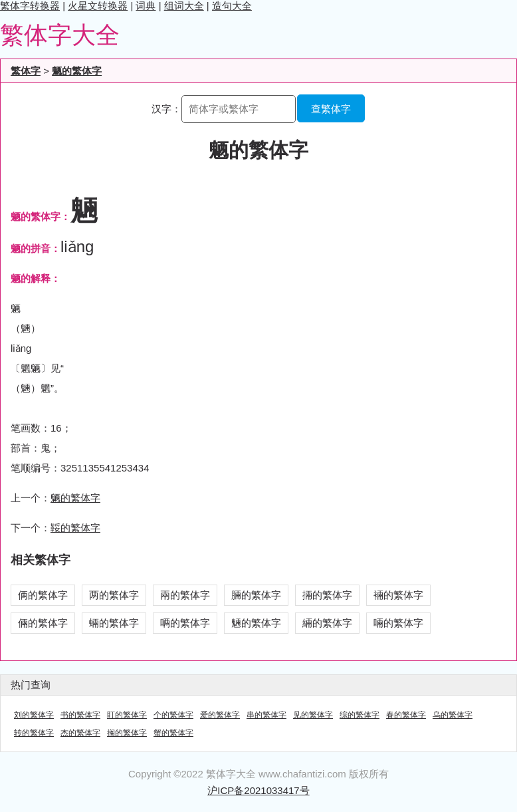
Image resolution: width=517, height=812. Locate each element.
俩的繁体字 (43, 595)
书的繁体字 (80, 715)
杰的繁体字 (80, 733)
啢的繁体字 (398, 623)
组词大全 (184, 6)
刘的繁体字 (34, 715)
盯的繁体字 (127, 715)
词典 (146, 6)
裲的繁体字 (398, 595)
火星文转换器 (98, 6)
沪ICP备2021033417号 (258, 790)
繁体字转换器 (30, 6)
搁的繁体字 (127, 733)
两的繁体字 (114, 595)
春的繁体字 (406, 715)
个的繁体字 (173, 715)
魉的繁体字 (77, 71)
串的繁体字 (266, 715)
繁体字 (26, 71)
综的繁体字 (360, 715)
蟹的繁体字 (173, 733)
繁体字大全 (60, 35)
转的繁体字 (34, 733)
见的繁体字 (313, 715)
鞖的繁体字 (75, 528)
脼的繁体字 (256, 595)
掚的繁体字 (327, 595)
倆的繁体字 (43, 623)
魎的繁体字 (256, 623)
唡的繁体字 (185, 623)
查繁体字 (331, 109)
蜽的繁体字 (114, 623)
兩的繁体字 (185, 595)
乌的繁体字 (453, 715)
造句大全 (232, 6)
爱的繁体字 (220, 715)
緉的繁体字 (327, 623)
